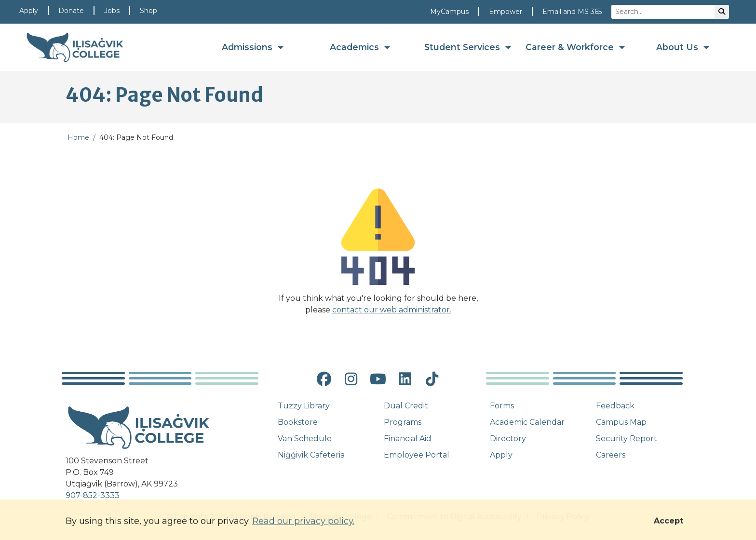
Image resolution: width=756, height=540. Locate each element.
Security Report (627, 439)
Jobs (112, 11)
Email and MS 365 (572, 12)
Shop (148, 11)
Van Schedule (305, 439)
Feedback (615, 406)
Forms (502, 406)
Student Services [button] (463, 47)
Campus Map (621, 422)
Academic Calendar (527, 422)
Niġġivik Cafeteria (311, 455)
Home (78, 137)
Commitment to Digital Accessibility (454, 517)
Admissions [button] (248, 47)
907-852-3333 (93, 495)
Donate (71, 11)
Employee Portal (417, 455)
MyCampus (449, 12)
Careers (611, 455)
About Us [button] (678, 47)
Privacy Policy (563, 517)
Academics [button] (356, 47)
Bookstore (298, 422)
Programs (403, 422)
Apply (29, 11)
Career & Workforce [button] (571, 47)
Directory (508, 439)
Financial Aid (408, 439)
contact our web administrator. (392, 310)
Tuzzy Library (304, 406)
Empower (506, 12)
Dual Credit (406, 406)
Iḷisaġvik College (341, 517)
